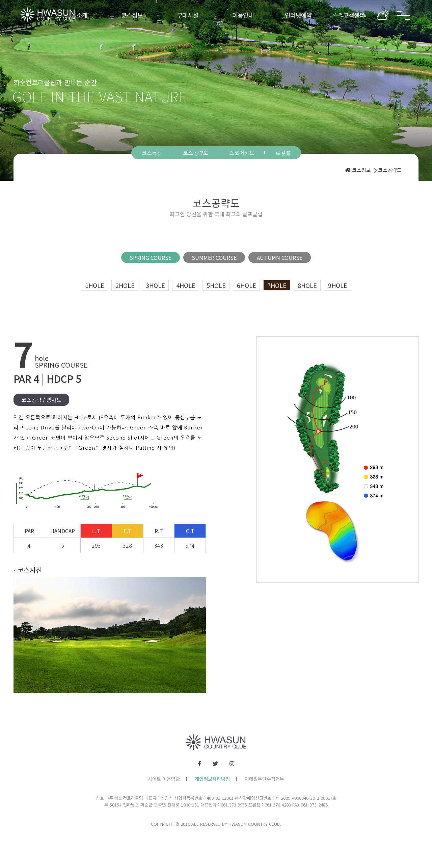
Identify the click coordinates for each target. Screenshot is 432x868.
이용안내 (243, 15)
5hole (216, 285)
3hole (155, 285)
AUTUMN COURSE (280, 257)
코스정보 (132, 15)
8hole (307, 285)
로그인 (338, 14)
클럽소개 (77, 15)
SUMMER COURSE (214, 257)
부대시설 (188, 15)
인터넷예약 (298, 15)
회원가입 (359, 14)
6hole (247, 285)
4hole (186, 285)
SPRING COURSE (151, 257)
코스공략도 (196, 153)
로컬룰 (283, 153)
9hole (338, 285)
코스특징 (152, 153)
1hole (95, 285)
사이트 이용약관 (164, 779)
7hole (277, 285)
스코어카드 (242, 153)
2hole (125, 285)
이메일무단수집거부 (264, 779)
